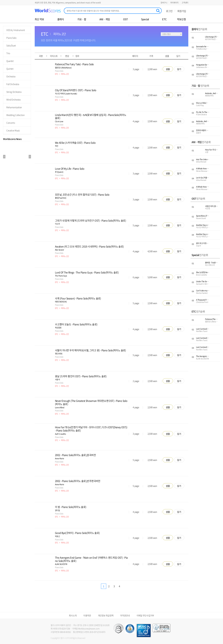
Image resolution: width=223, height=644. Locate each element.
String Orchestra (14, 92)
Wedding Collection (15, 115)
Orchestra (11, 76)
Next (30, 157)
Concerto (11, 123)
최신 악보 (39, 19)
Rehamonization (14, 107)
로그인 (169, 11)
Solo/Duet (11, 45)
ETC (164, 19)
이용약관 (87, 615)
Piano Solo (11, 38)
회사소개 (73, 615)
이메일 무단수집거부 (145, 615)
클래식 (61, 19)
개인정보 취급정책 (106, 615)
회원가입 (182, 11)
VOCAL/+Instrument (16, 30)
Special (145, 19)
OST (125, 19)
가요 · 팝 (82, 19)
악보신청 (181, 19)
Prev (4, 157)
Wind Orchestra (13, 99)
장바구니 (164, 3)
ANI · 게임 (105, 19)
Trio (8, 53)
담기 (179, 69)
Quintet (10, 69)
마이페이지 (175, 3)
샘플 (168, 69)
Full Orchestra (13, 84)
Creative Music (13, 130)
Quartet (10, 61)
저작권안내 (125, 615)
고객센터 (185, 3)
